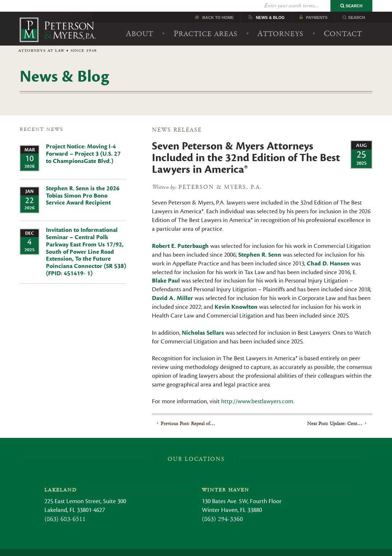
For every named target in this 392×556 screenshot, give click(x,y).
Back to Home (218, 6)
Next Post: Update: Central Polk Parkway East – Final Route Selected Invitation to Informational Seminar (335, 412)
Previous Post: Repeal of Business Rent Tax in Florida (188, 412)
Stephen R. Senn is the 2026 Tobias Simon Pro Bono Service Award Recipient (83, 184)
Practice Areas (206, 22)
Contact (343, 22)
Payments (317, 6)
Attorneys (281, 22)
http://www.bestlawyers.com (257, 390)
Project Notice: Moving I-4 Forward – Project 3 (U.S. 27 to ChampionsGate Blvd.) (83, 143)
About (140, 22)
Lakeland (61, 479)
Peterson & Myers (57, 23)
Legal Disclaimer (181, 548)
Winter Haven (226, 479)
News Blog (270, 6)
